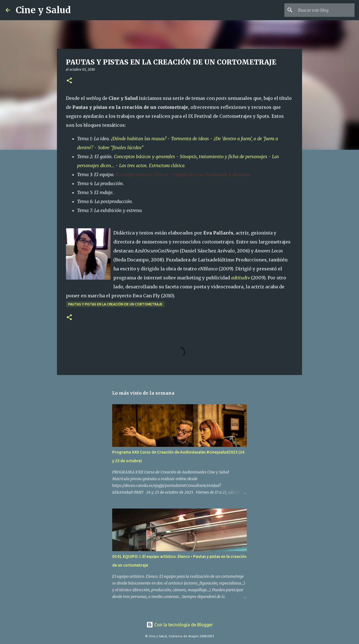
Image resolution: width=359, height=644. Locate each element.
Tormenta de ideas (190, 139)
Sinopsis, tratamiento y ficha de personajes (224, 157)
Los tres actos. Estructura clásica (152, 165)
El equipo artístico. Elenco (142, 174)
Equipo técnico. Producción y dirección (212, 174)
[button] (69, 81)
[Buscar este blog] (325, 10)
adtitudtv (241, 278)
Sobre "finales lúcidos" (121, 148)
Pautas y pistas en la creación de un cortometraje (115, 304)
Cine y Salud (43, 10)
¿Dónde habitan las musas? (139, 139)
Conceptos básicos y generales (144, 157)
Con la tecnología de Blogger (180, 625)
